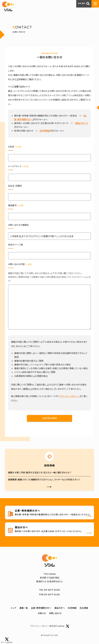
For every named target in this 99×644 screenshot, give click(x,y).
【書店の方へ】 (81, 123)
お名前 (14, 147)
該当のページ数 (15, 245)
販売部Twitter (59, 626)
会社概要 (84, 608)
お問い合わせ (55, 613)
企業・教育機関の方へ (41, 608)
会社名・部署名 (15, 186)
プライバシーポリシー (69, 396)
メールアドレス (18, 166)
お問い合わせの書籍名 (18, 225)
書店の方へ (60, 608)
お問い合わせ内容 (20, 264)
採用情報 (72, 608)
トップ (14, 608)
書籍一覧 (24, 608)
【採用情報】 (45, 131)
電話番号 (16, 205)
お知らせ (42, 613)
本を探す (84, 4)
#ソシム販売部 (7, 640)
